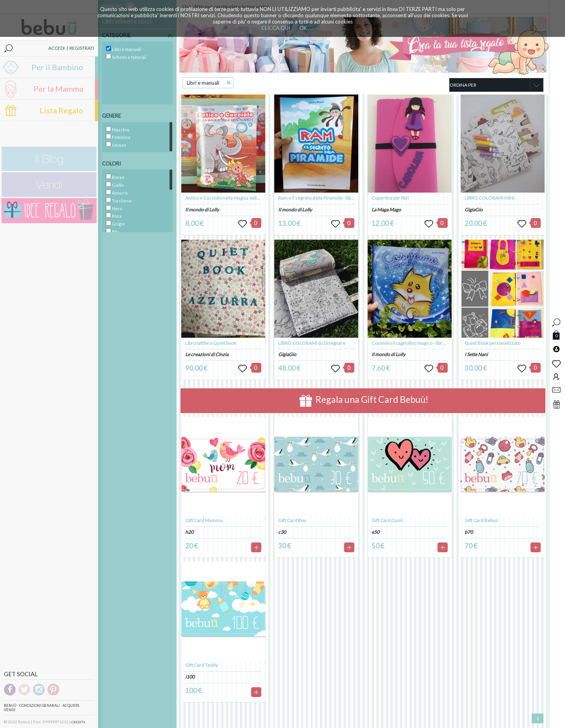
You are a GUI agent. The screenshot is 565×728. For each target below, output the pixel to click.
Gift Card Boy (292, 520)
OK (303, 28)
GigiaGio (287, 354)
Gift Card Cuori (387, 520)
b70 (469, 532)
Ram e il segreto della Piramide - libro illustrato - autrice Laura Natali (348, 198)
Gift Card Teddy (201, 665)
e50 (375, 532)
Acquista (71, 705)
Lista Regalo (61, 110)
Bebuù (10, 705)
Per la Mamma (58, 89)
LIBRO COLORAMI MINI (489, 198)
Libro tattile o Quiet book (211, 343)
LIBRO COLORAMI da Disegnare (312, 343)
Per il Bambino (57, 67)
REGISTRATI (82, 48)
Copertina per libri (390, 198)
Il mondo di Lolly (202, 210)
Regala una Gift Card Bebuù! (364, 401)
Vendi (10, 710)
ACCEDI (56, 48)
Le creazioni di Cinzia (207, 354)
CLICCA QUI (276, 28)
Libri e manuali (203, 83)
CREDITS (78, 722)
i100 (190, 677)
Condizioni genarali (39, 705)
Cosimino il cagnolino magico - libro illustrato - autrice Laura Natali (440, 343)
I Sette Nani (476, 354)
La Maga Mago (386, 210)
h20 (189, 532)
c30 (282, 532)
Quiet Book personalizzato (492, 343)
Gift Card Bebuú (481, 520)
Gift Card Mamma (204, 520)
